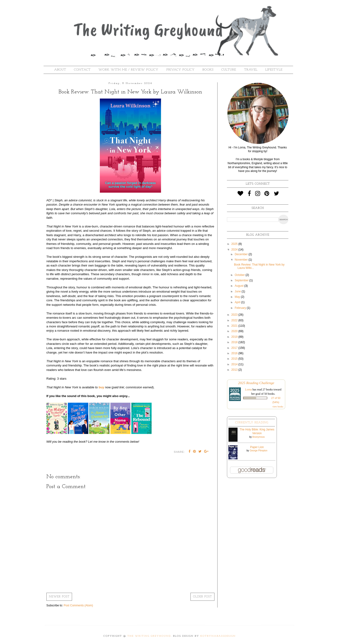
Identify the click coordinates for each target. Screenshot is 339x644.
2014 (235, 364)
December (242, 254)
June (238, 291)
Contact (82, 70)
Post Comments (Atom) (78, 605)
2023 (235, 315)
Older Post (202, 597)
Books (208, 70)
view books (278, 407)
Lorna (248, 390)
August (240, 286)
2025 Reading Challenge (256, 383)
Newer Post (59, 597)
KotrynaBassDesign (218, 636)
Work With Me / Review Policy (128, 70)
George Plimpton (259, 451)
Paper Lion (257, 447)
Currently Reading (252, 423)
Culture (229, 70)
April (238, 302)
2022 (235, 320)
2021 (235, 326)
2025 (235, 244)
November (242, 260)
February (241, 308)
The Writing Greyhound (149, 636)
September (242, 280)
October (240, 275)
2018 (235, 342)
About (60, 70)
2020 (235, 331)
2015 (235, 359)
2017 (235, 348)
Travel (251, 70)
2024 (235, 250)
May (238, 297)
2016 (235, 353)
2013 (235, 370)
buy (101, 387)
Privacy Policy (181, 70)
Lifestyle (274, 70)
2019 (235, 337)
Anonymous (258, 437)
